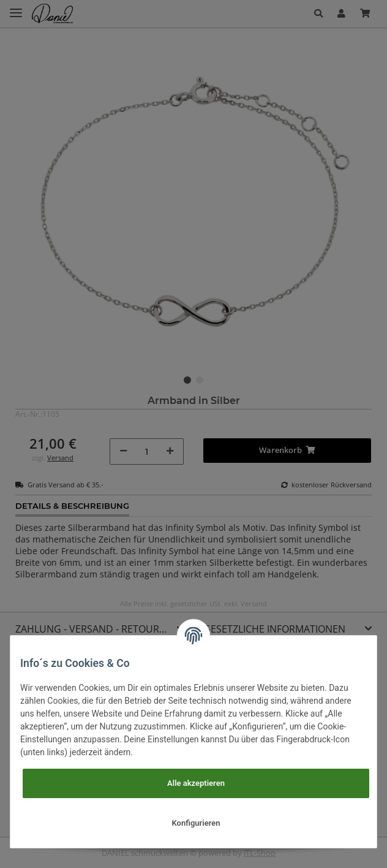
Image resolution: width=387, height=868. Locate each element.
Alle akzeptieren (196, 783)
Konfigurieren (196, 823)
